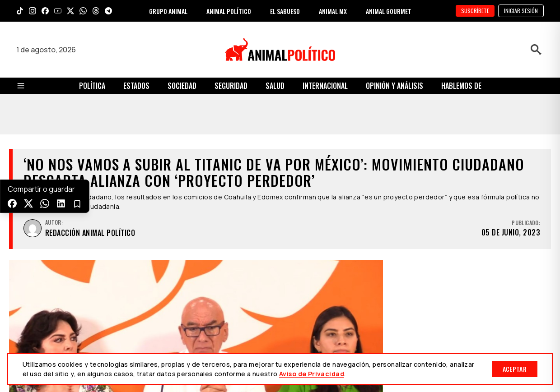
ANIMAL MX (333, 11)
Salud (275, 86)
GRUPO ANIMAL (168, 11)
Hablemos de (461, 86)
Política (92, 86)
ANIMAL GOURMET (389, 11)
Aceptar (515, 369)
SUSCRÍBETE (475, 11)
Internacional (325, 86)
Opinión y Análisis (394, 86)
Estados (136, 86)
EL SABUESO (285, 11)
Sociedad (182, 86)
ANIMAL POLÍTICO (229, 11)
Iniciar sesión (521, 11)
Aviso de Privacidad (312, 374)
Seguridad (231, 86)
